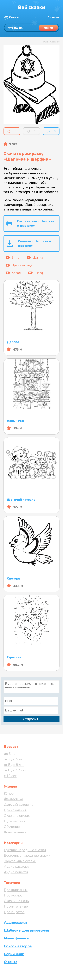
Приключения (15, 810)
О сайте (11, 962)
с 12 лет (10, 776)
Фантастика (14, 799)
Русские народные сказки (25, 850)
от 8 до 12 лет (15, 770)
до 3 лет (10, 754)
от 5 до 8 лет (14, 765)
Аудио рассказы (17, 867)
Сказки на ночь (16, 901)
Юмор (9, 794)
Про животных (16, 890)
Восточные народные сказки (27, 855)
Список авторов (18, 946)
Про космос (13, 895)
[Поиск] (31, 28)
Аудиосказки (15, 923)
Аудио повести (16, 872)
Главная (14, 18)
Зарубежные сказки (20, 861)
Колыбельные (15, 832)
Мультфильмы (17, 938)
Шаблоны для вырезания (26, 930)
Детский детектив (19, 805)
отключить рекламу (51, 42)
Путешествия (15, 821)
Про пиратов (14, 912)
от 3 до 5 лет (14, 759)
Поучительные (16, 906)
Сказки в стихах (17, 816)
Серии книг (14, 954)
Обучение (12, 827)
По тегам (53, 18)
